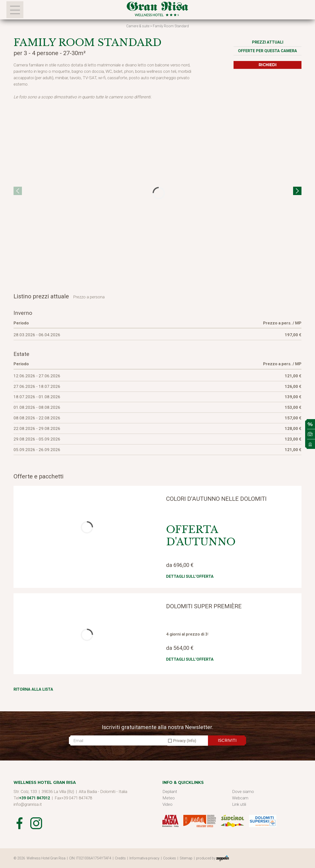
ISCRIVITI (227, 740)
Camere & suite (138, 26)
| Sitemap (186, 858)
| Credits (120, 858)
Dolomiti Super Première (204, 606)
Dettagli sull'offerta (190, 576)
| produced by (211, 858)
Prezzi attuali (268, 42)
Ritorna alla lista (33, 689)
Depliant (170, 792)
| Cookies (169, 858)
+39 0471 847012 (34, 798)
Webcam (240, 798)
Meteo (169, 798)
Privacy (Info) (185, 741)
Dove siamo (243, 792)
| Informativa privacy (144, 858)
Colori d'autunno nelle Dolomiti (216, 499)
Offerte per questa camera (268, 51)
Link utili (239, 804)
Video (167, 804)
